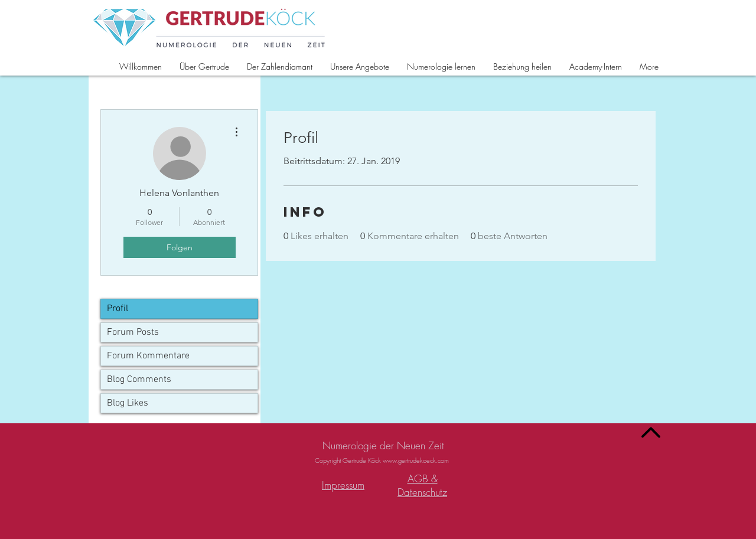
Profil (118, 309)
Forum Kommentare (148, 356)
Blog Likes (128, 403)
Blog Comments (139, 380)
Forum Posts (133, 332)
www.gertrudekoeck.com (416, 460)
